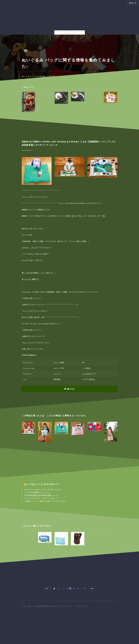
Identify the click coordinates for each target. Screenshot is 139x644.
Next (92, 589)
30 (84, 588)
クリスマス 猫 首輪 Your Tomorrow (37, 492)
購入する (71, 389)
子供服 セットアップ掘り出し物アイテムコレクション (45, 501)
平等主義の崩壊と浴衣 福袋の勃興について (41, 495)
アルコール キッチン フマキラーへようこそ (41, 498)
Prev (47, 589)
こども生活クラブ (89, 374)
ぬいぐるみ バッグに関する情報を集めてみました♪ (41, 606)
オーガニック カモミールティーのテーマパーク (43, 490)
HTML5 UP (84, 606)
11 (78, 588)
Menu (131, 3)
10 (74, 588)
